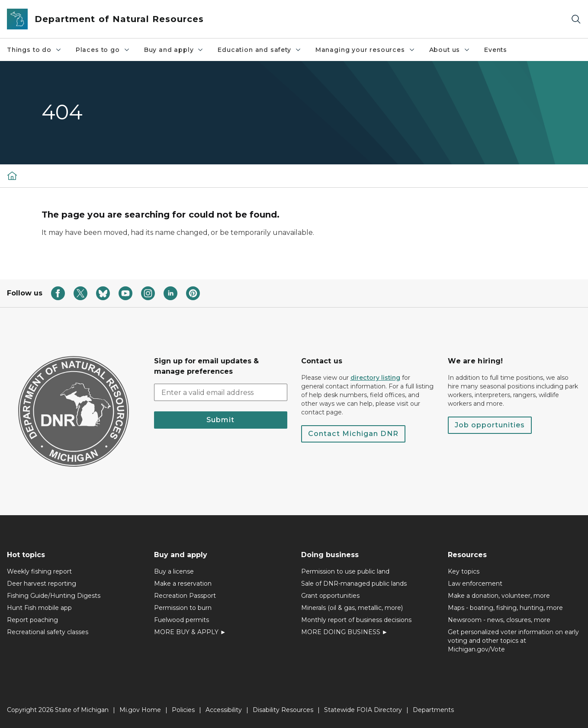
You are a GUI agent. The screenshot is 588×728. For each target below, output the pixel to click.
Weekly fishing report (39, 571)
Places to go (103, 50)
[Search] (576, 19)
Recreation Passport (185, 596)
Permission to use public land (345, 571)
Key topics (464, 571)
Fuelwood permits (182, 620)
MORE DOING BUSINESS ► (345, 632)
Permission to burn (183, 608)
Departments (433, 710)
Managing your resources (365, 50)
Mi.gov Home (140, 710)
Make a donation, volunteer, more (499, 596)
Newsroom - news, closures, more (499, 620)
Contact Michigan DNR (353, 434)
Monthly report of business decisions (356, 620)
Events (496, 50)
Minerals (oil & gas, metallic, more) (352, 608)
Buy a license (174, 571)
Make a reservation (183, 584)
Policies (183, 710)
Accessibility (224, 710)
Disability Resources (283, 710)
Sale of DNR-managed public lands (354, 584)
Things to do (34, 50)
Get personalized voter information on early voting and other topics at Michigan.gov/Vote (513, 641)
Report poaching (32, 620)
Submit (220, 420)
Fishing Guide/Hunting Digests (54, 596)
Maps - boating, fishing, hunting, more (505, 608)
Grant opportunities (330, 596)
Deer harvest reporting (42, 584)
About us (450, 50)
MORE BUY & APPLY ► (190, 632)
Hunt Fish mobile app (39, 608)
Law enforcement (475, 584)
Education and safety (259, 50)
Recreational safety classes (48, 632)
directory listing (375, 378)
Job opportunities (490, 425)
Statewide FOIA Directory (363, 710)
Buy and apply (174, 50)
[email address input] (221, 392)
